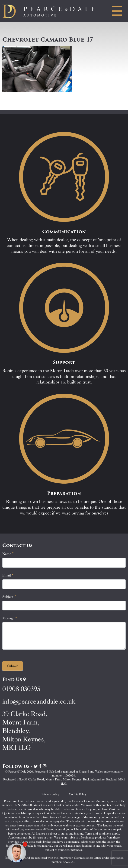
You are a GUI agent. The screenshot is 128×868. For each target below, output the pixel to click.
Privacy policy (50, 794)
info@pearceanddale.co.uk (39, 701)
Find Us (14, 679)
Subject (9, 597)
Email (8, 575)
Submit (13, 666)
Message (10, 618)
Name (8, 554)
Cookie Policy (78, 794)
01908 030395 (21, 689)
